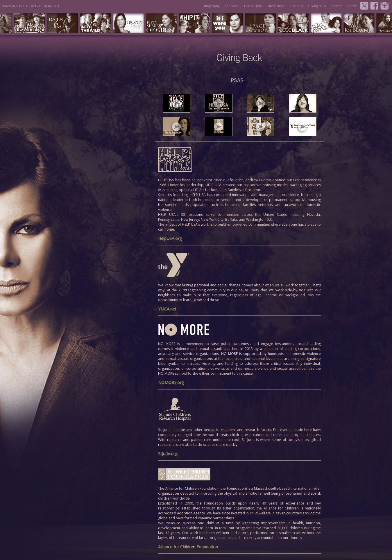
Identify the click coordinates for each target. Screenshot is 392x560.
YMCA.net (167, 309)
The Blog (297, 6)
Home (352, 6)
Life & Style (253, 6)
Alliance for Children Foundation (188, 547)
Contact (337, 6)
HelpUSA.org (170, 238)
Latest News (276, 6)
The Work (232, 6)
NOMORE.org (171, 382)
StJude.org (168, 454)
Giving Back (317, 6)
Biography (212, 6)
